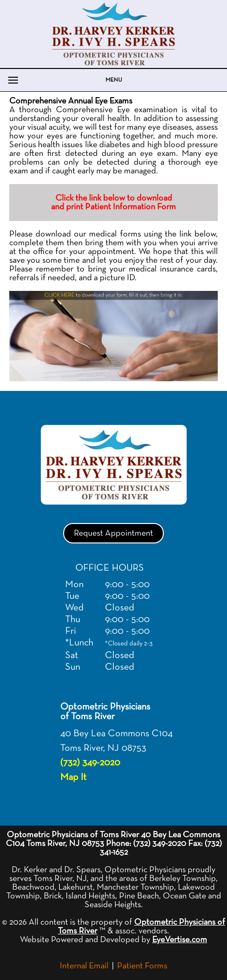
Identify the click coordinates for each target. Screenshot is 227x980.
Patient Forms (142, 966)
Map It (73, 777)
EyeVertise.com (180, 940)
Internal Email (84, 966)
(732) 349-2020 (90, 762)
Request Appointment (113, 533)
